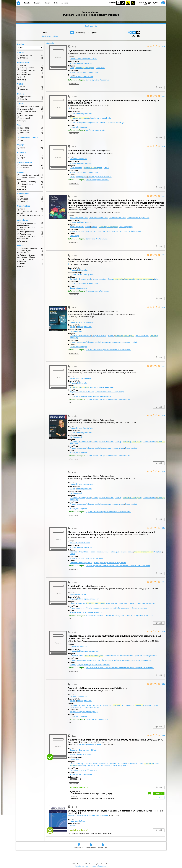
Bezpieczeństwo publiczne (80, 552)
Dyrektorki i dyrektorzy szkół (80, 279)
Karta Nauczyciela (91, 764)
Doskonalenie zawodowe (100, 552)
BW (123, 3)
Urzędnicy (158, 552)
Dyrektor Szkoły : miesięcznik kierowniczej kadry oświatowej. (108, 350)
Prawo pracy (100, 68)
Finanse (95, 442)
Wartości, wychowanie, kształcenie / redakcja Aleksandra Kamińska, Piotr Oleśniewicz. (118, 566)
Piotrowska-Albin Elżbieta (81, 322)
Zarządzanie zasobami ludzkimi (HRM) (84, 707)
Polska (72, 554)
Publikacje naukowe (85, 63)
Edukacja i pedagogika (78, 127)
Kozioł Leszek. (77, 821)
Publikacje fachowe (84, 114)
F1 (150, 3)
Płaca (72, 68)
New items (37, 3)
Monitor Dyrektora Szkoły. (95, 130)
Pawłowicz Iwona (78, 647)
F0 (146, 3)
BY (133, 3)
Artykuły (73, 63)
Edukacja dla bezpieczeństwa (122, 552)
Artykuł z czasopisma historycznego (99, 608)
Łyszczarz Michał (78, 159)
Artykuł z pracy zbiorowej (95, 558)
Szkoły (106, 168)
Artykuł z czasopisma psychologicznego (127, 231)
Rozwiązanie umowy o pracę (111, 766)
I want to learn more (82, 866)
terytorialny (143, 705)
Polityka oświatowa (99, 336)
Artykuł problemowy (77, 231)
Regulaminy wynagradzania (100, 118)
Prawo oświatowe (142, 336)
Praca (88, 227)
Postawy (111, 336)
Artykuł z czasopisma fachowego (112, 123)
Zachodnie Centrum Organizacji (91, 744)
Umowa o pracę (93, 766)
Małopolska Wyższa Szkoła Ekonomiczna (83, 815)
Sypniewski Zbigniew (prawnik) (83, 750)
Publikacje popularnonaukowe (88, 599)
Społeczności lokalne (126, 603)
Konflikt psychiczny (77, 227)
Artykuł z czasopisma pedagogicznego (84, 72)
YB (128, 3)
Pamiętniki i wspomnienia (142, 660)
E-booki (73, 826)
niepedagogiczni (123, 705)
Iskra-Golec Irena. (79, 218)
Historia (73, 665)
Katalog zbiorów (91, 26)
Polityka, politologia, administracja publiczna (110, 563)
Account (65, 3)
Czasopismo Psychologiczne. (97, 239)
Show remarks (74, 83)
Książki (73, 755)
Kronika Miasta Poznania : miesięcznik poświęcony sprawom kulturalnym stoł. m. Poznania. (120, 616)
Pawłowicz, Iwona (76, 656)
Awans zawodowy (76, 764)
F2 (155, 3)
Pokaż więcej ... (22, 80)
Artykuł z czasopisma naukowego (98, 231)
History (48, 3)
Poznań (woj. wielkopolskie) (146, 603)
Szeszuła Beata (78, 594)
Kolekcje (55, 36)
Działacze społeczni (77, 603)
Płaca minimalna (76, 168)
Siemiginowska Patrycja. (138, 218)
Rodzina (94, 227)
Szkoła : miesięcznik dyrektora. (97, 180)
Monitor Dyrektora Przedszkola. (98, 80)
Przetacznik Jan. (118, 218)
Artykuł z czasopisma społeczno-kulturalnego (130, 608)
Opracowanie (92, 770)
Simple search (47, 36)
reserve (159, 793)
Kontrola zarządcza (99, 279)
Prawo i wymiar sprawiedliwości (82, 77)
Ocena (115, 279)
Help (56, 3)
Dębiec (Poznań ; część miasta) (146, 656)
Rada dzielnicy (112, 603)
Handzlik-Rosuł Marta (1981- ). (83, 59)
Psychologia (74, 236)
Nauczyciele (88, 275)
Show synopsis (74, 784)
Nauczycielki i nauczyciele (102, 705)
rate (164, 46)
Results (27, 3)
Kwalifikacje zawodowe (108, 764)
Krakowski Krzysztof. (80, 543)
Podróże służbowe (97, 387)
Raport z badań (131, 342)
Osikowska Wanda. (98, 218)
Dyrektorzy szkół (76, 275)
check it (159, 798)
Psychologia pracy (126, 227)
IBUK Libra (104, 815)
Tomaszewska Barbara (80, 378)
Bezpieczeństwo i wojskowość (81, 563)
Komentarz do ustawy (78, 770)
